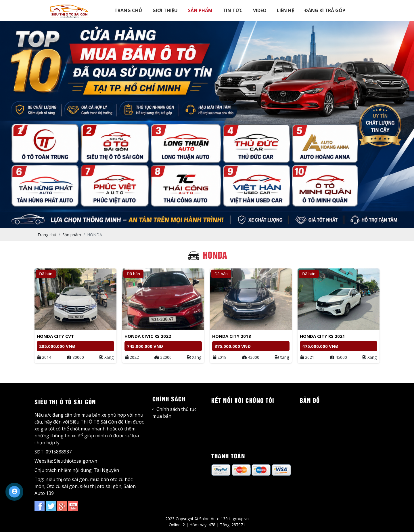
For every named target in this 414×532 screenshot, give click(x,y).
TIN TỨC (233, 10)
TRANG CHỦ (128, 10)
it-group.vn (239, 519)
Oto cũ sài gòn (62, 486)
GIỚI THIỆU (165, 10)
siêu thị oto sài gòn (67, 479)
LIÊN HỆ (285, 10)
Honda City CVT (55, 336)
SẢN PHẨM (200, 10)
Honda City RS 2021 (322, 336)
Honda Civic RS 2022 (148, 336)
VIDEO (260, 10)
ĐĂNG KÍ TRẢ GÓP (325, 10)
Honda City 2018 (232, 336)
